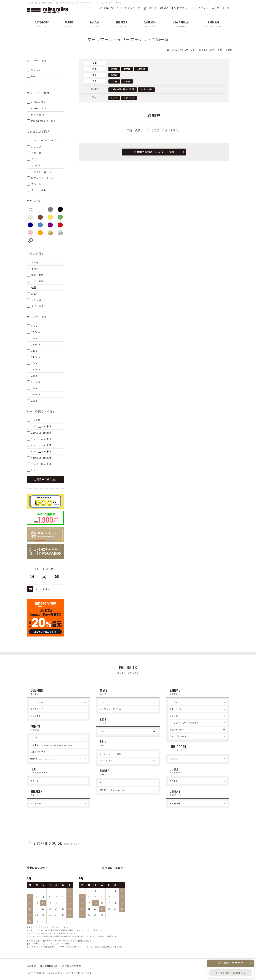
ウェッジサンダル (178, 736)
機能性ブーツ (114, 790)
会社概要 (31, 966)
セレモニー (52, 745)
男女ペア (174, 759)
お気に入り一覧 (128, 8)
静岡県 (114, 75)
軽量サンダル (176, 709)
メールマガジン (39, 589)
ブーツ (103, 783)
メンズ (114, 98)
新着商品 (181, 26)
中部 (95, 75)
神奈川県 (141, 69)
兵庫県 (127, 81)
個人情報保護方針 (49, 966)
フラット (34, 781)
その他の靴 (175, 803)
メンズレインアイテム (110, 709)
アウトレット (176, 781)
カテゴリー (42, 26)
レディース (129, 98)
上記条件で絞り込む (45, 479)
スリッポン (36, 716)
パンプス (69, 26)
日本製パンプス (38, 752)
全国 (95, 63)
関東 (95, 69)
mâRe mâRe (146, 89)
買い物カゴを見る (156, 8)
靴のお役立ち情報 (72, 966)
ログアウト (181, 8)
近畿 (95, 81)
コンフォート (37, 702)
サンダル (94, 26)
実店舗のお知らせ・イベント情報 (154, 152)
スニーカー (121, 26)
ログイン (200, 8)
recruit (43, 759)
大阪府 (114, 81)
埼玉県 (114, 69)
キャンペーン (150, 26)
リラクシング (37, 709)
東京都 (127, 69)
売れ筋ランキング (213, 26)
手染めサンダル (177, 729)
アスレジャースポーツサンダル (184, 723)
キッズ (103, 731)
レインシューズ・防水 (110, 754)
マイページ (220, 8)
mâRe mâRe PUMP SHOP (123, 89)
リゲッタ (174, 716)
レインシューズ (107, 761)
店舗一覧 (106, 8)
